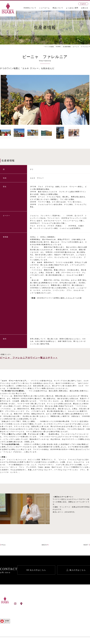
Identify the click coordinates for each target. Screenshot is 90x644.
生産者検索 (41, 626)
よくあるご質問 (72, 8)
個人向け (78, 608)
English (83, 4)
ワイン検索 (41, 623)
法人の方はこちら (38, 570)
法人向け (78, 605)
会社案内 (40, 606)
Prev (4, 545)
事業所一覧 (41, 609)
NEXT (86, 545)
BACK (44, 545)
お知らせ (85, 8)
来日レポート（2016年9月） (64, 512)
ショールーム (44, 8)
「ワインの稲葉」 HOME (52, 47)
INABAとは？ (42, 603)
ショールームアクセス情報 (29, 604)
